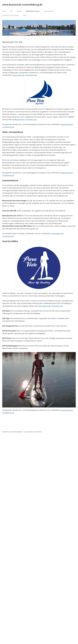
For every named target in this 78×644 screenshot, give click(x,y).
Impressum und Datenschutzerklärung (12, 432)
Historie (19, 11)
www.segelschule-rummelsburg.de (25, 75)
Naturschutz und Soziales (10, 15)
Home (4, 11)
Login (25, 15)
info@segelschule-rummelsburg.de (24, 119)
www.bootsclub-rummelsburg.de (22, 5)
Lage (11, 11)
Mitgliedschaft (49, 11)
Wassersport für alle (33, 11)
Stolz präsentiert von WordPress (33, 432)
